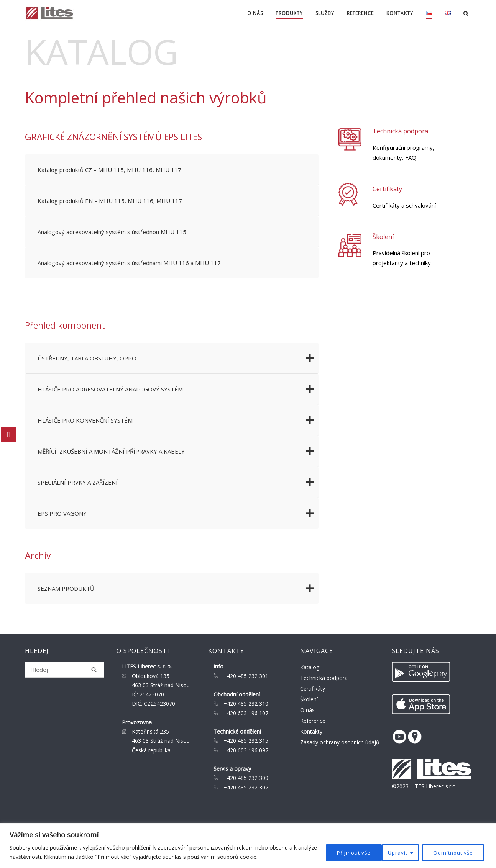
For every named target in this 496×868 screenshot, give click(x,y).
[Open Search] (468, 14)
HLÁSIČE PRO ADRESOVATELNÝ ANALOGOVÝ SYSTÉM (178, 389)
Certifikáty (388, 189)
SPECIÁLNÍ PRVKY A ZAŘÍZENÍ (178, 482)
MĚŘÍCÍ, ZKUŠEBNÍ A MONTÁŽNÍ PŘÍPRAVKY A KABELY (178, 451)
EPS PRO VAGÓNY (178, 513)
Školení (384, 237)
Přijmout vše (457, 852)
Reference (358, 13)
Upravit (336, 852)
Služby (323, 13)
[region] (248, 846)
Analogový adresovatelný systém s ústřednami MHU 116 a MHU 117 (129, 263)
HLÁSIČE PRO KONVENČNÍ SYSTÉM (178, 420)
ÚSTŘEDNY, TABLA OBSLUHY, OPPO (178, 358)
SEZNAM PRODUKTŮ (178, 588)
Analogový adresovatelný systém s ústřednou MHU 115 (112, 232)
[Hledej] (94, 670)
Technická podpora (402, 131)
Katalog (310, 667)
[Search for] (65, 670)
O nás (253, 13)
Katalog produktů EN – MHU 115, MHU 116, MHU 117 (110, 201)
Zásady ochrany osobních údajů (340, 742)
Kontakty (398, 13)
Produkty (287, 13)
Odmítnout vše (393, 852)
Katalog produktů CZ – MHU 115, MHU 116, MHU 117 (109, 170)
